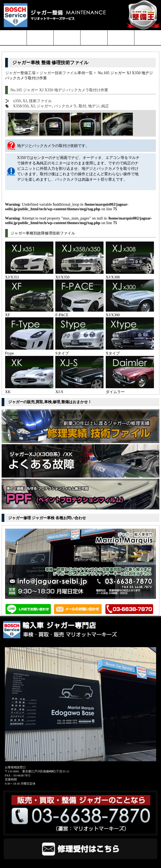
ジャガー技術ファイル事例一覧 (66, 73)
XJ (25, 101)
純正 (105, 106)
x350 (17, 101)
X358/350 (21, 106)
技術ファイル (40, 101)
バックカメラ (65, 106)
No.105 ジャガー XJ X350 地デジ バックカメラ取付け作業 (59, 90)
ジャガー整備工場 (20, 73)
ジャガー (44, 106)
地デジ (94, 106)
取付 (82, 106)
